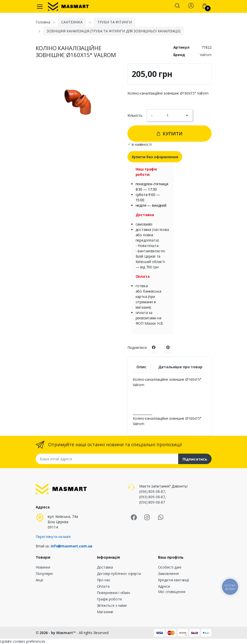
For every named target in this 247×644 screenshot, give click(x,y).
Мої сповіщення (172, 592)
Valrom (206, 55)
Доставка (105, 567)
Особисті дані (170, 567)
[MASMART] (68, 6)
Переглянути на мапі (53, 537)
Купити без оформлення (155, 157)
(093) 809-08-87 (152, 497)
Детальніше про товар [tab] (180, 367)
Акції (40, 580)
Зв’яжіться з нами (112, 605)
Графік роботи (109, 599)
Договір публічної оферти (119, 574)
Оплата (103, 586)
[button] (177, 6)
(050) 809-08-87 (152, 502)
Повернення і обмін (113, 593)
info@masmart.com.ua (71, 546)
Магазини (105, 612)
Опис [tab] (141, 367)
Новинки (43, 567)
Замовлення (168, 574)
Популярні (44, 574)
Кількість (135, 115)
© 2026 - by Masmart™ (56, 633)
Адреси (164, 586)
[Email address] (107, 459)
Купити (169, 134)
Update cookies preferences (23, 641)
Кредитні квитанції (174, 580)
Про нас (104, 580)
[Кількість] (169, 115)
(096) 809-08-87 (152, 491)
